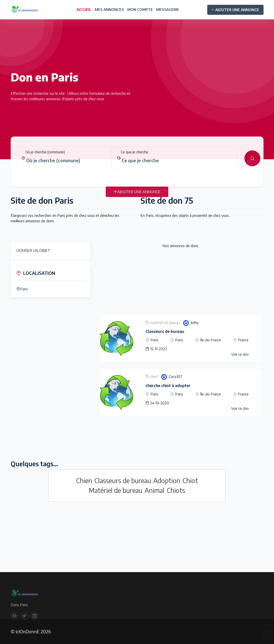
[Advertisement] (180, 282)
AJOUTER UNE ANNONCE (235, 10)
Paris (22, 289)
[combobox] (66, 164)
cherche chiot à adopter (168, 385)
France (243, 340)
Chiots (176, 490)
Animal (155, 490)
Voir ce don (240, 354)
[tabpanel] (137, 162)
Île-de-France (211, 340)
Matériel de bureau (116, 490)
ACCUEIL (84, 10)
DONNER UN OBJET (33, 251)
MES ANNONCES (109, 10)
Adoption (167, 480)
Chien (84, 480)
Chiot (190, 480)
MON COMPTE (140, 10)
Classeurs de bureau (165, 331)
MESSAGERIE (168, 10)
